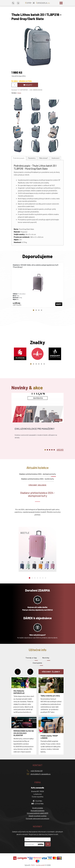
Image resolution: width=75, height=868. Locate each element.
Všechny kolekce (38, 485)
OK (48, 844)
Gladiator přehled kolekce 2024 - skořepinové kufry (38, 474)
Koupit (28, 85)
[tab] (19, 158)
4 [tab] (41, 310)
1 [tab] (34, 310)
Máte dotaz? (43, 158)
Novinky (46, 658)
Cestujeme (37, 663)
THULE (19, 93)
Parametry (32, 158)
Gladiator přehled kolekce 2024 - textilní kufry (38, 479)
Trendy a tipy (31, 658)
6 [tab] (44, 364)
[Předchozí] (30, 672)
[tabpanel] (37, 285)
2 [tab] (36, 310)
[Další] (18, 672)
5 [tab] (41, 364)
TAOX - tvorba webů (38, 865)
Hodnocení (55, 158)
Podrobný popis (19, 158)
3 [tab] (39, 310)
